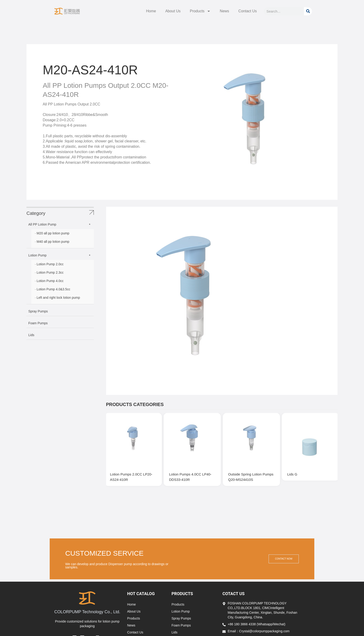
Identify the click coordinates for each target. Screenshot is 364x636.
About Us (173, 11)
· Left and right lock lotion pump (57, 298)
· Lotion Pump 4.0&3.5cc (53, 289)
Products (200, 11)
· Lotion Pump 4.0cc (49, 281)
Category (36, 213)
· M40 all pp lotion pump (52, 242)
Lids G (294, 472)
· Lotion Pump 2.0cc (49, 264)
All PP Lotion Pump (42, 224)
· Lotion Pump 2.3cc (49, 272)
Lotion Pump (37, 255)
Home (151, 11)
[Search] (308, 11)
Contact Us (248, 11)
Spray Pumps (38, 311)
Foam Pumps (38, 323)
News (224, 11)
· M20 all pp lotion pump (52, 233)
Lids (31, 335)
